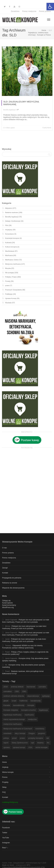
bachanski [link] (31, 687)
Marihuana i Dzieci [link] (12, 260)
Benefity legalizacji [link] (9, 110)
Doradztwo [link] (15, 11)
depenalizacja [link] (33, 696)
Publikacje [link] (9, 294)
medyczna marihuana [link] (12, 724)
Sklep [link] (4, 787)
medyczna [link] (32, 719)
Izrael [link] (14, 701)
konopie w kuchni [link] (29, 710)
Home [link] (4, 762)
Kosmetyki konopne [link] (12, 238)
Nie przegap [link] (10, 273)
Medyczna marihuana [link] (13, 264)
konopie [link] (31, 705)
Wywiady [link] (8, 303)
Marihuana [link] (9, 255)
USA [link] (30, 747)
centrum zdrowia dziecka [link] (14, 696)
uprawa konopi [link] (19, 747)
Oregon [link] (32, 733)
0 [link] (17, 110)
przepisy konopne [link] (36, 738)
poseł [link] (14, 738)
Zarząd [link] (5, 568)
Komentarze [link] (10, 234)
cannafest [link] (7, 691)
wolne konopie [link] (42, 747)
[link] (50, 7)
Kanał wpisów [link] (7, 603)
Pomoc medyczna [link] (29, 11)
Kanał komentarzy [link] (9, 605)
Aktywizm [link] (9, 208)
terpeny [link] (40, 743)
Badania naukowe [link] (12, 212)
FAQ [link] (4, 792)
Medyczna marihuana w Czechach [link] (18, 729)
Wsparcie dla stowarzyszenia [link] (13, 588)
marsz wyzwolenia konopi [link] (14, 719)
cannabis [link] (42, 687)
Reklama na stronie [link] (10, 583)
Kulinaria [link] (8, 243)
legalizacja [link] (43, 710)
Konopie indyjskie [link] (11, 710)
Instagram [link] (6, 843)
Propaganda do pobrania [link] (12, 578)
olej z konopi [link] (20, 733)
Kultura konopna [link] (11, 247)
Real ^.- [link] (5, 848)
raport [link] (6, 743)
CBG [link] (24, 691)
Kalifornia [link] (23, 701)
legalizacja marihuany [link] (12, 715)
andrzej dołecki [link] (17, 687)
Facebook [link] (6, 828)
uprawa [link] (7, 747)
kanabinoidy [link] (36, 701)
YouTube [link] (6, 838)
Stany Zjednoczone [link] (20, 743)
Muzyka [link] (8, 268)
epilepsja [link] (46, 696)
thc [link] (48, 743)
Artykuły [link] (5, 767)
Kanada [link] (7, 705)
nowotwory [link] (40, 729)
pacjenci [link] (41, 733)
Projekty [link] (5, 782)
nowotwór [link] (7, 733)
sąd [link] (32, 743)
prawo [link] (7, 285)
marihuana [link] (29, 715)
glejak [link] (6, 701)
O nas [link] (4, 548)
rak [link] (48, 738)
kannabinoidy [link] (19, 705)
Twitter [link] (5, 833)
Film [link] (7, 225)
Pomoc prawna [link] (45, 11)
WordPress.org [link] (8, 607)
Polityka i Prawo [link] (11, 277)
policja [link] (6, 738)
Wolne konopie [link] (8, 772)
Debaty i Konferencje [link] (13, 221)
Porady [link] (8, 281)
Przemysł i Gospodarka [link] (13, 290)
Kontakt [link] (5, 573)
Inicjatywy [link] (9, 230)
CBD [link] (17, 691)
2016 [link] (6, 687)
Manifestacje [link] (10, 251)
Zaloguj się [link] (6, 601)
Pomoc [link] (5, 777)
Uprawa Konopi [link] (11, 298)
